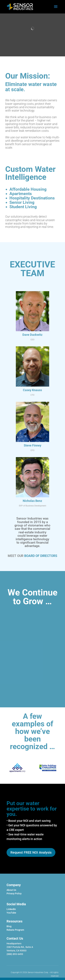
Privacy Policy (14, 893)
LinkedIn (11, 909)
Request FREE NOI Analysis (31, 852)
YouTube (11, 913)
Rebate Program (15, 930)
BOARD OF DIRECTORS (41, 556)
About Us (11, 890)
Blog (9, 926)
